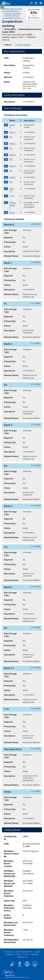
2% (11, 148)
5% (11, 182)
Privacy (18, 954)
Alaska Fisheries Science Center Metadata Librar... (12, 10)
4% (11, 171)
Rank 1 (12, 132)
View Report (35, 18)
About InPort (8, 952)
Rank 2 (12, 144)
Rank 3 (12, 155)
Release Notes (28, 952)
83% (34, 13)
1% (11, 137)
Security (26, 954)
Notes (12, 213)
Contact (17, 952)
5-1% (12, 196)
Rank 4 (12, 166)
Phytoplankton (13, 205)
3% (11, 159)
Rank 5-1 (12, 190)
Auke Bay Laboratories (13, 13)
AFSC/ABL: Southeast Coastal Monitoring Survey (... (12, 17)
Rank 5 (12, 177)
